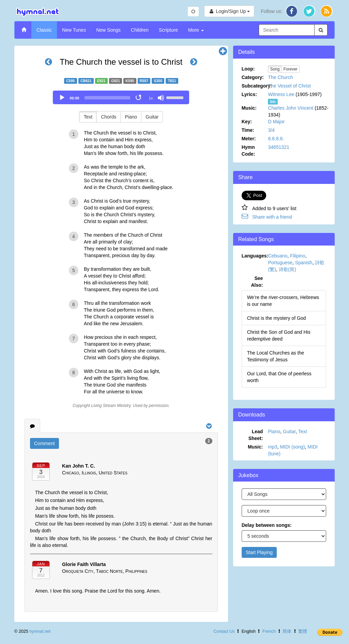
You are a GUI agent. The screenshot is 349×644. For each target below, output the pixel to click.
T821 (172, 81)
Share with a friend (272, 217)
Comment (44, 443)
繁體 (303, 631)
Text (88, 117)
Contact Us (224, 631)
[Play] (62, 98)
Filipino (298, 256)
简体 (287, 631)
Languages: (255, 256)
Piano (131, 117)
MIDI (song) (292, 447)
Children (140, 30)
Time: (248, 130)
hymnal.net (40, 631)
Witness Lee (281, 94)
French (269, 631)
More (196, 30)
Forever (290, 69)
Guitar (152, 117)
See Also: (257, 282)
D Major (276, 122)
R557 (144, 81)
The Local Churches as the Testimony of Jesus (276, 356)
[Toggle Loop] (139, 98)
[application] (121, 97)
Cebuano (278, 256)
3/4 (271, 130)
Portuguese (280, 263)
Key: (247, 122)
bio (273, 101)
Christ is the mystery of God (277, 318)
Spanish (304, 263)
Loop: (248, 69)
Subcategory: (255, 86)
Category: (253, 77)
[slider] (107, 98)
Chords (109, 117)
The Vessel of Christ (289, 86)
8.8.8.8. (276, 139)
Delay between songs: (267, 525)
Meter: (249, 139)
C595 (70, 81)
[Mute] (161, 98)
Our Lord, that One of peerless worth (279, 377)
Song (275, 69)
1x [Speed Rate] (151, 98)
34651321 (278, 147)
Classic (44, 30)
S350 (158, 81)
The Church (280, 77)
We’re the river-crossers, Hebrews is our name (283, 301)
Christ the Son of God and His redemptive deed (279, 335)
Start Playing (259, 552)
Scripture (168, 30)
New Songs (108, 30)
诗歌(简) (287, 269)
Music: (249, 108)
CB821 (86, 81)
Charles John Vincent (291, 108)
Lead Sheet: (256, 435)
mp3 (272, 447)
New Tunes (74, 30)
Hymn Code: (248, 151)
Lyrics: (249, 94)
